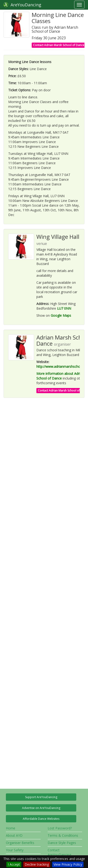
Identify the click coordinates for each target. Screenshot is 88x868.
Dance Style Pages (62, 843)
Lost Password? (60, 828)
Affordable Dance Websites (41, 819)
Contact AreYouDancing (59, 852)
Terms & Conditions (63, 835)
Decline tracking (37, 864)
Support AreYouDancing (41, 797)
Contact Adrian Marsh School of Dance (59, 45)
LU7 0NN (64, 308)
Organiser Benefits (20, 843)
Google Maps (61, 315)
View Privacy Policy (68, 864)
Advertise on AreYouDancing (41, 808)
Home (11, 828)
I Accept (14, 864)
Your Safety (15, 850)
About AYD (14, 835)
